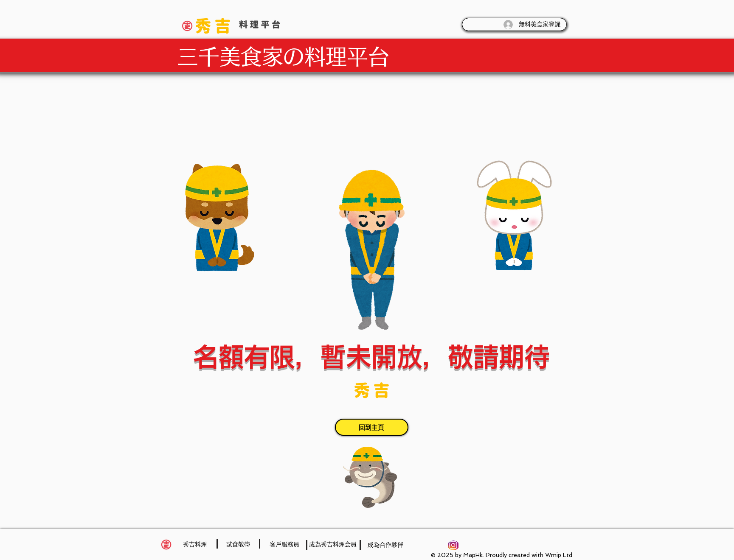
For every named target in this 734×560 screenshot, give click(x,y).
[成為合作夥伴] (385, 545)
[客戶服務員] (284, 545)
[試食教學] (238, 545)
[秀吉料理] (195, 545)
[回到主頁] (372, 427)
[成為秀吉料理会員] (333, 545)
